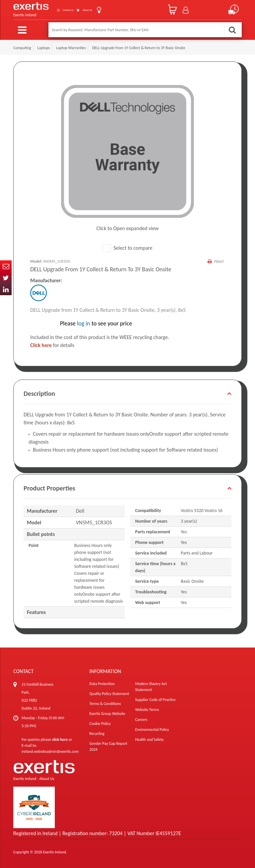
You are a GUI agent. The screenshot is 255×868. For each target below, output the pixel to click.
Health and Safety (149, 739)
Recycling (97, 733)
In (6, 289)
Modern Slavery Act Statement (151, 686)
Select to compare (127, 247)
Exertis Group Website (107, 713)
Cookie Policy (100, 723)
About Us (92, 9)
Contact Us (61, 9)
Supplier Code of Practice (155, 699)
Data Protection (102, 683)
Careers (141, 719)
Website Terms (147, 709)
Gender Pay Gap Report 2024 (108, 746)
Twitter (6, 278)
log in (84, 323)
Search (232, 30)
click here (60, 739)
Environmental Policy (152, 729)
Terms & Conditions (105, 703)
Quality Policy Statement (109, 693)
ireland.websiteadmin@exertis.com (50, 751)
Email (6, 266)
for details (52, 345)
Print (218, 261)
